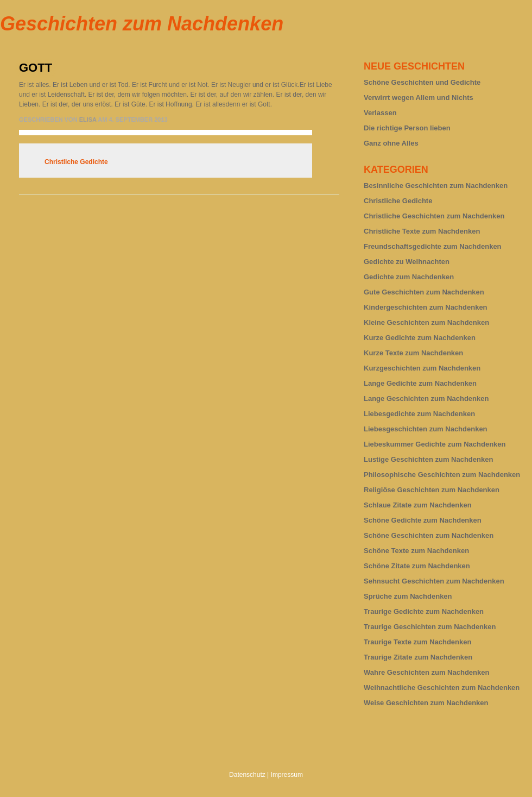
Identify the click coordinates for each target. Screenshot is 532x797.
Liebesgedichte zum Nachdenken (419, 414)
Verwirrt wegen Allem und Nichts (419, 98)
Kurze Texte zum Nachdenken (413, 353)
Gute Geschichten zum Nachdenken (424, 292)
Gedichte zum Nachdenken (409, 277)
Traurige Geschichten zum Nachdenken (430, 627)
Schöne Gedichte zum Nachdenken (423, 520)
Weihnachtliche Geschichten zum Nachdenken (442, 688)
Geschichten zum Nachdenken (142, 24)
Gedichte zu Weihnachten (407, 262)
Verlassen (380, 113)
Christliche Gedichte (76, 162)
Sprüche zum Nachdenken (408, 596)
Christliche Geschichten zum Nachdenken (434, 216)
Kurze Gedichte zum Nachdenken (420, 338)
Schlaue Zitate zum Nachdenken (418, 505)
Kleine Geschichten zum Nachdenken (426, 322)
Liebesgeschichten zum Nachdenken (426, 429)
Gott (36, 68)
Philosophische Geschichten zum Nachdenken (442, 475)
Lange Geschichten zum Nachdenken (426, 398)
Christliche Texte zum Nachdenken (422, 231)
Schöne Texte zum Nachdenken (416, 551)
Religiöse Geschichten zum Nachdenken (432, 490)
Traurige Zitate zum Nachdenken (418, 657)
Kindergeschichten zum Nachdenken (426, 307)
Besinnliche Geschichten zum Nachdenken (436, 186)
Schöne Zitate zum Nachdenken (417, 566)
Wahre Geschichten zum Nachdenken (426, 672)
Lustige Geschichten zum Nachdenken (428, 459)
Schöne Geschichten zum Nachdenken (429, 535)
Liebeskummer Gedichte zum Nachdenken (435, 444)
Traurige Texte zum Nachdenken (417, 642)
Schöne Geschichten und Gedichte (422, 82)
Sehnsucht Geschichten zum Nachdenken (434, 581)
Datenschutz (247, 775)
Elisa (88, 120)
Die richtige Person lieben (407, 128)
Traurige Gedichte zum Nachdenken (424, 611)
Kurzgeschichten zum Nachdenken (422, 368)
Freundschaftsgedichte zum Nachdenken (433, 246)
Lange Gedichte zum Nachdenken (420, 383)
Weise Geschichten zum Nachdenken (426, 703)
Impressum (287, 775)
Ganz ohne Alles (391, 143)
